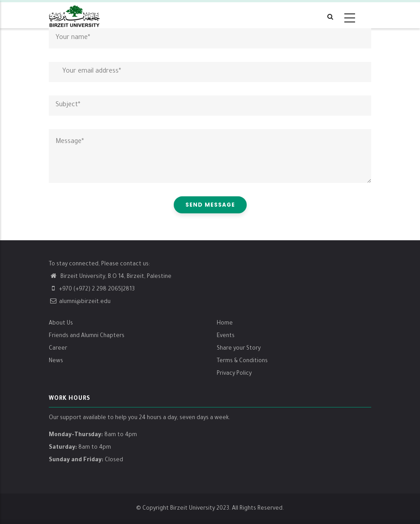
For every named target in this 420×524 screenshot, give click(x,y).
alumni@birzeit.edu (80, 302)
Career (58, 349)
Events (226, 336)
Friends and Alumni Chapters (87, 336)
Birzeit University (193, 509)
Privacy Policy (234, 374)
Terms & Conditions (242, 361)
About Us (61, 324)
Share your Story (239, 349)
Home (225, 324)
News (56, 361)
